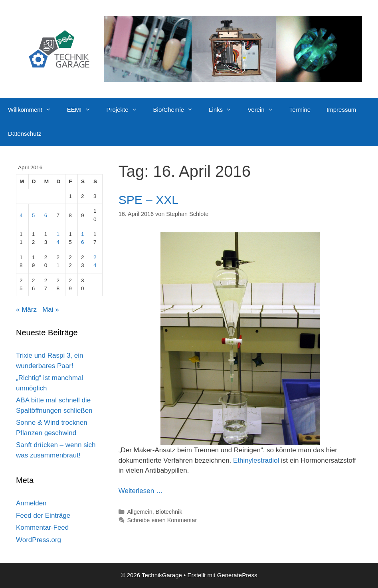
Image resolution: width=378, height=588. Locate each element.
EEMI (83, 110)
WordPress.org (39, 540)
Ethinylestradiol (256, 460)
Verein (264, 110)
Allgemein (140, 512)
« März (26, 310)
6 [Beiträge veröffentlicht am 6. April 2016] (46, 215)
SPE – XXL (148, 200)
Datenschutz (25, 134)
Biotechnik (169, 512)
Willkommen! (34, 110)
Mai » (51, 310)
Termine (300, 110)
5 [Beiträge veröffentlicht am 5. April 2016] (34, 215)
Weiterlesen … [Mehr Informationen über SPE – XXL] (141, 491)
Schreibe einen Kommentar (162, 520)
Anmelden (31, 503)
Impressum (341, 110)
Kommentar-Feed (42, 528)
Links (224, 110)
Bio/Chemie (177, 110)
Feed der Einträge (43, 516)
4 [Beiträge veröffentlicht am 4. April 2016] (21, 215)
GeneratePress (237, 575)
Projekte (126, 110)
